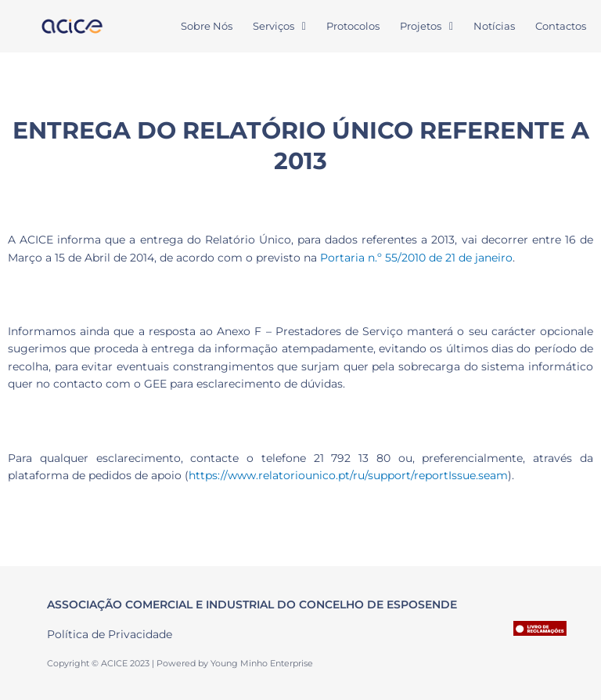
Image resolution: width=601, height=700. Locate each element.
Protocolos (353, 26)
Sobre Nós (207, 26)
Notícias (494, 26)
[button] (279, 26)
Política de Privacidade (110, 634)
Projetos (426, 26)
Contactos (561, 26)
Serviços (279, 26)
